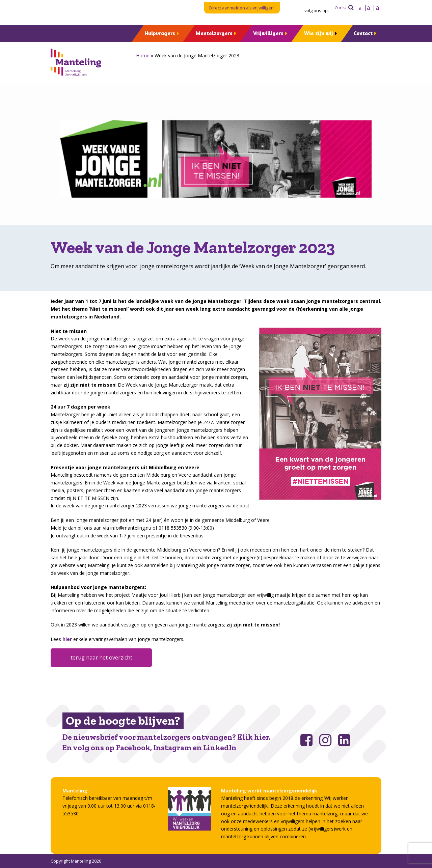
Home (143, 55)
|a (367, 7)
